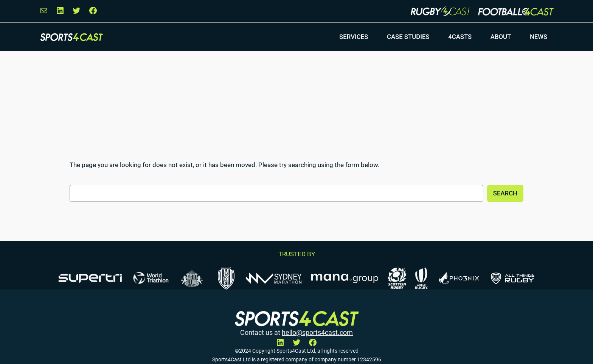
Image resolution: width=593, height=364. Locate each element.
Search (505, 193)
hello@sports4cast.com (317, 332)
